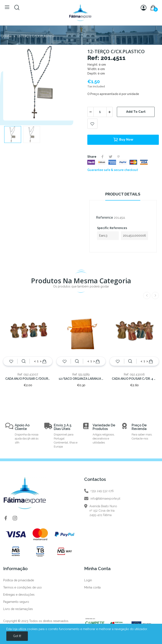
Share (103, 157)
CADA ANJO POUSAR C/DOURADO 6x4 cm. (28, 379)
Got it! (17, 636)
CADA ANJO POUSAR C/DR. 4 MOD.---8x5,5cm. (134, 379)
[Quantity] (100, 112)
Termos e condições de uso (22, 587)
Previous (147, 296)
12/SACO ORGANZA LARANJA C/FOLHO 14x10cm (81, 379)
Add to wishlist (92, 124)
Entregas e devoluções (19, 595)
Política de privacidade (19, 580)
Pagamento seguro (16, 602)
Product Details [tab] (123, 194)
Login (88, 580)
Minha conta (92, 587)
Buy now (123, 140)
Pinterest (119, 157)
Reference (105, 218)
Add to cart (136, 112)
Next (155, 296)
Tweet (111, 157)
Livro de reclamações (18, 609)
